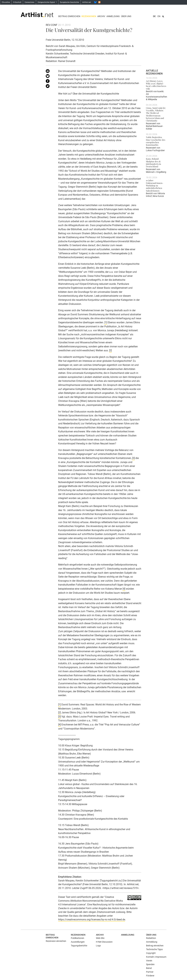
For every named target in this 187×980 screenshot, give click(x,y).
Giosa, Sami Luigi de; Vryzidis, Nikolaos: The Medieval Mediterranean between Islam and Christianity (156, 114)
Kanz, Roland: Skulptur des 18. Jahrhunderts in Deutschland (153, 162)
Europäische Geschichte (70, 2)
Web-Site (100, 938)
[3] (133, 458)
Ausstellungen (78, 942)
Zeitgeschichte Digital (46, 2)
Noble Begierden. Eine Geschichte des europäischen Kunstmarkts (156, 141)
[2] (110, 350)
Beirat (149, 968)
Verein (149, 961)
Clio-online (6, 2)
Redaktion (151, 938)
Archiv (101, 16)
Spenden (150, 964)
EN (159, 16)
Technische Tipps (154, 949)
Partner (150, 972)
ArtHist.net (87, 2)
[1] (106, 322)
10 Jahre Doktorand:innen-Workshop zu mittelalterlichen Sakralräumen (155, 185)
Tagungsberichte (79, 946)
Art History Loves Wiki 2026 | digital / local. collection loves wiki (156, 85)
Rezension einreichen (56, 941)
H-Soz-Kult (17, 2)
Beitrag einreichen (69, 16)
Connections (29, 2)
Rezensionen (89, 16)
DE (154, 16)
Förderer (150, 976)
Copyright (151, 953)
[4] (124, 589)
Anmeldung (113, 16)
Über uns (126, 16)
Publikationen (78, 938)
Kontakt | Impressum (156, 957)
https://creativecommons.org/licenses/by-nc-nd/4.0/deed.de (92, 920)
